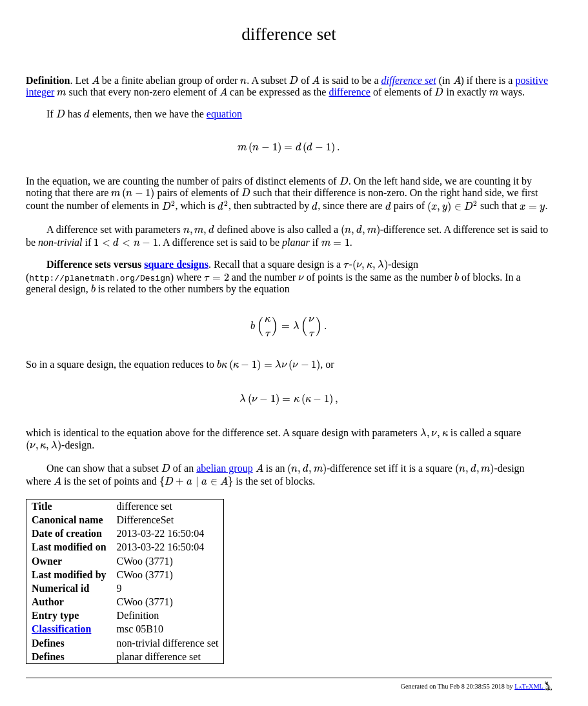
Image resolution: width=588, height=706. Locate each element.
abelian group (225, 468)
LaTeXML (533, 686)
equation (224, 114)
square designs (176, 264)
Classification (61, 629)
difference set (409, 80)
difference (350, 92)
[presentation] (96, 80)
